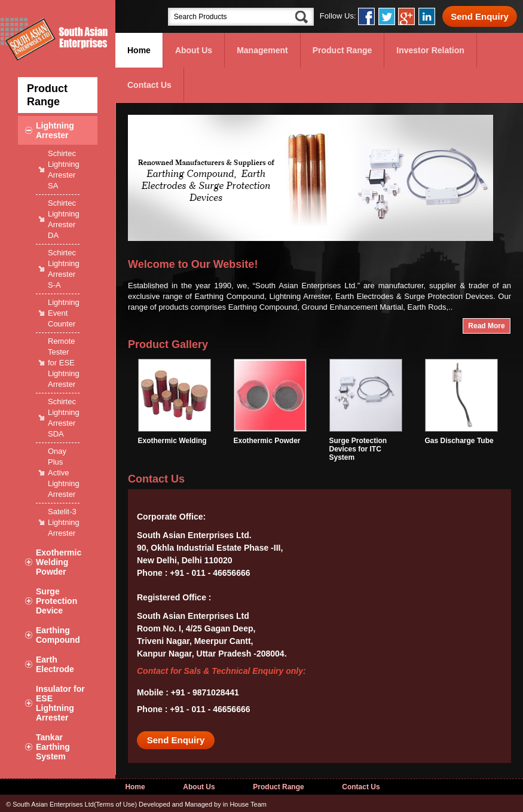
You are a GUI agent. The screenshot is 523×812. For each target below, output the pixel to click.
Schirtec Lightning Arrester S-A (64, 269)
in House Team (245, 804)
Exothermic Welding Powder (59, 562)
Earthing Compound (58, 635)
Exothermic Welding (175, 436)
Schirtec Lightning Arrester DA (64, 219)
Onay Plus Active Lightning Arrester (64, 473)
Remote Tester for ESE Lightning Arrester (64, 363)
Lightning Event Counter (64, 313)
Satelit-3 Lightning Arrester (64, 522)
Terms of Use (116, 804)
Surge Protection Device (56, 601)
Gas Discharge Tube (461, 436)
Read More (486, 326)
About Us (194, 50)
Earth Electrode (55, 664)
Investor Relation (430, 50)
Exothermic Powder (270, 436)
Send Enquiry (480, 16)
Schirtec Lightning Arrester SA (64, 170)
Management (262, 50)
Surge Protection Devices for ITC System (366, 445)
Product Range (342, 50)
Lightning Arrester (55, 130)
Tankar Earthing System (53, 747)
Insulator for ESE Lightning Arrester (60, 703)
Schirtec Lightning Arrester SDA (64, 418)
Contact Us (149, 85)
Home (139, 50)
